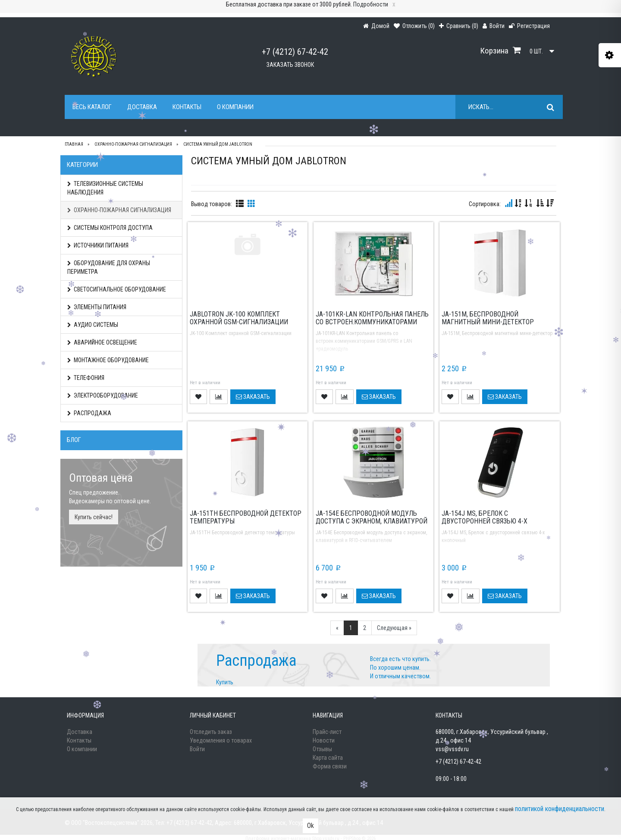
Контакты (187, 107)
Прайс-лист (327, 732)
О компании (235, 107)
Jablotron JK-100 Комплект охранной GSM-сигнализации (239, 318)
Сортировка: (485, 204)
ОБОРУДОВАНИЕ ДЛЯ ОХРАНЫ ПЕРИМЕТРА (109, 267)
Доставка (142, 107)
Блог (74, 440)
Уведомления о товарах (221, 740)
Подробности (371, 4)
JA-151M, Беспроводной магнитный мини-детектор (488, 318)
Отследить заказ (211, 732)
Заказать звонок (290, 65)
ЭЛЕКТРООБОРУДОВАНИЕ (103, 395)
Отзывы (322, 749)
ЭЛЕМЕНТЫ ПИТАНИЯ (97, 307)
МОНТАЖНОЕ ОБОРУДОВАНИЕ (108, 360)
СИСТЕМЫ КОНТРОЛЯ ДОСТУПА (110, 228)
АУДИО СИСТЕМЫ (93, 325)
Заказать (253, 397)
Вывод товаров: (212, 204)
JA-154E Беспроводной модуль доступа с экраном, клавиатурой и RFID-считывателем (372, 521)
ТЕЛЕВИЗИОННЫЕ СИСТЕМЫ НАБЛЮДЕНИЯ (105, 188)
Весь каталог (92, 107)
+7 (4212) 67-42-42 (295, 52)
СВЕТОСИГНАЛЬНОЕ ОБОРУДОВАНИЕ (117, 289)
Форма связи (330, 766)
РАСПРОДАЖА (89, 413)
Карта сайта (328, 758)
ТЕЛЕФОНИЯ (86, 378)
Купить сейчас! (94, 517)
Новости (324, 740)
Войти (197, 749)
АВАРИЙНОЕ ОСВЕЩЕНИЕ (102, 342)
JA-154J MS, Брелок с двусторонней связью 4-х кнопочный (485, 521)
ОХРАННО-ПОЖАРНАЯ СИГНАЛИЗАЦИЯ (119, 210)
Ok (310, 826)
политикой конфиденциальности (560, 809)
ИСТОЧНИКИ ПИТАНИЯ (98, 245)
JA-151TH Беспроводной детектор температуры (246, 517)
